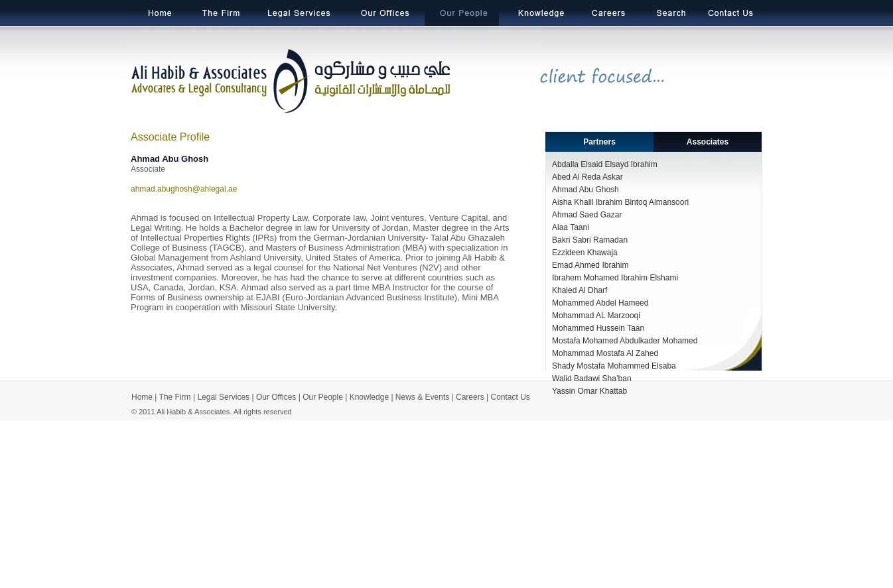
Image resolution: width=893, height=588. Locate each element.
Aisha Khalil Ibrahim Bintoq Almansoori (620, 202)
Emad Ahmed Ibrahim (590, 265)
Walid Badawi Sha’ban (592, 379)
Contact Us (511, 397)
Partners (599, 142)
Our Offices (276, 397)
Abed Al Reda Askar (587, 177)
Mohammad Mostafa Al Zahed (605, 353)
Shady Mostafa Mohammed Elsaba (614, 366)
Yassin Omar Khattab (589, 391)
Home (142, 397)
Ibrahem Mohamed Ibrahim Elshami (615, 278)
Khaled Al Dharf (580, 290)
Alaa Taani (571, 227)
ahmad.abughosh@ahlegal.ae (184, 189)
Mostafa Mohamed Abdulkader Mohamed (625, 341)
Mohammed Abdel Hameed (600, 303)
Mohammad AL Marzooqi (596, 316)
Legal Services (223, 397)
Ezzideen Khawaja (585, 253)
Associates (708, 142)
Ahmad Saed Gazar (587, 215)
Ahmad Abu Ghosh (585, 190)
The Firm (173, 397)
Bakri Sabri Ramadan (590, 240)
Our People (323, 397)
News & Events (422, 397)
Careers (470, 397)
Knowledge (369, 397)
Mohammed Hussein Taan (598, 328)
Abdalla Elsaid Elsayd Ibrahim (605, 164)
